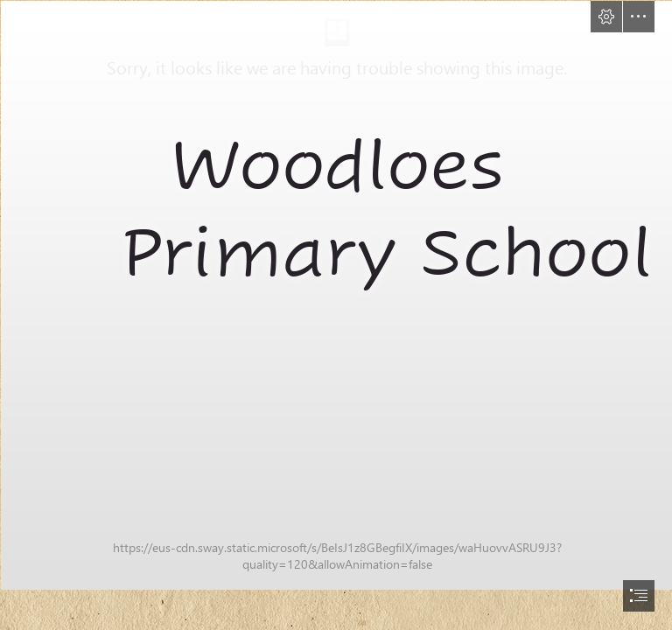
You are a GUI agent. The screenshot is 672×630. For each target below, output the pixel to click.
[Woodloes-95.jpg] (336, 294)
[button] (606, 17)
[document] (336, 315)
